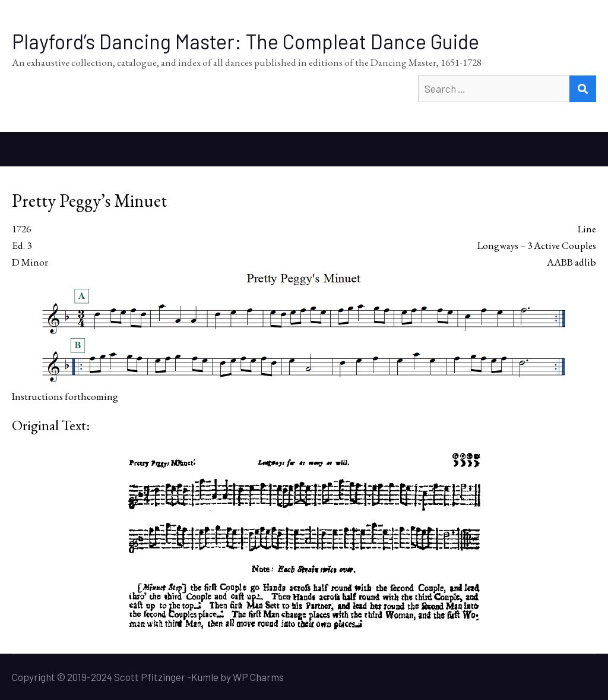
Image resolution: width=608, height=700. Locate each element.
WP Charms (258, 677)
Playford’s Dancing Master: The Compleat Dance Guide (246, 41)
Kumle (205, 677)
